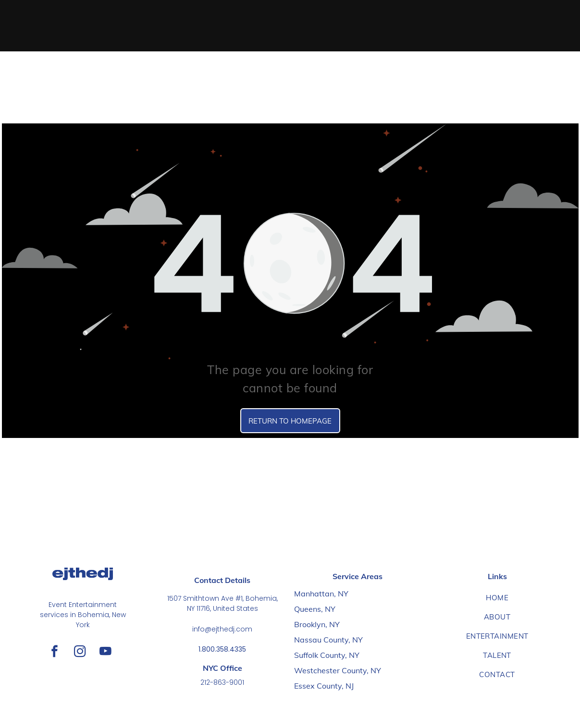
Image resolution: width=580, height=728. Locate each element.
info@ (202, 629)
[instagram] (80, 653)
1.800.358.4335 (222, 649)
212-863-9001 (222, 682)
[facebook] (55, 653)
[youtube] (105, 653)
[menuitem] (497, 598)
